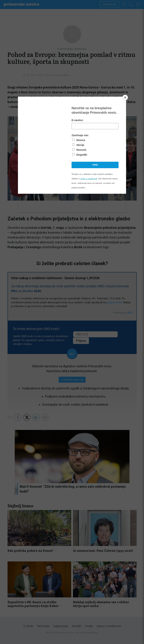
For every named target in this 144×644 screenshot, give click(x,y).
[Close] (125, 97)
